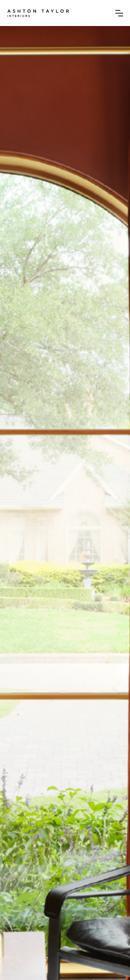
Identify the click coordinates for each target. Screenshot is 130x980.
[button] (119, 13)
